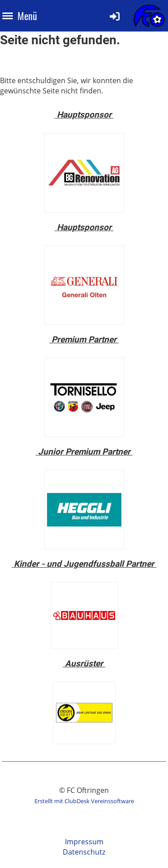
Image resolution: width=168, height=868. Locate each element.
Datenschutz (84, 852)
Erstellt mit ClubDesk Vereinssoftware (84, 801)
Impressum (84, 842)
